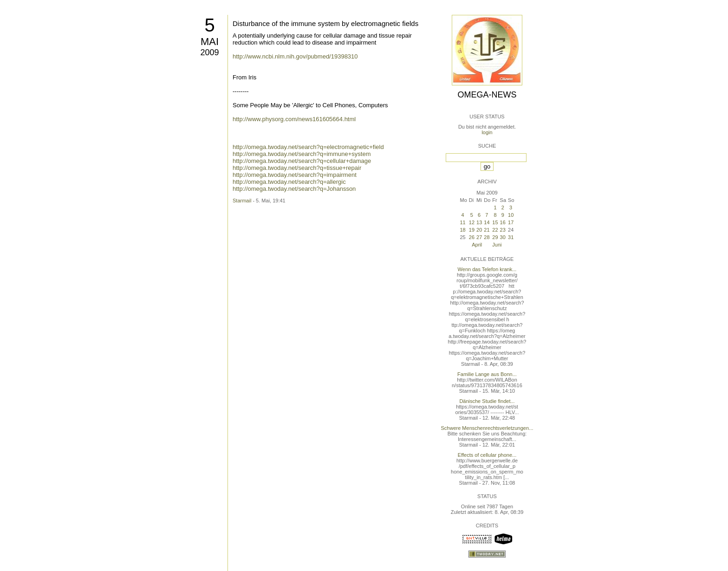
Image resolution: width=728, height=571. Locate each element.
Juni (497, 245)
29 (495, 237)
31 (511, 237)
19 (472, 230)
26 (472, 237)
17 (511, 222)
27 (479, 237)
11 (462, 222)
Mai (210, 42)
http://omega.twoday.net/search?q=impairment (295, 175)
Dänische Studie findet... (487, 401)
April (477, 245)
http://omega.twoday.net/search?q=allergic (289, 182)
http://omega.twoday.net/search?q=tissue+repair (297, 168)
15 (495, 222)
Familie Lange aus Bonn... (487, 374)
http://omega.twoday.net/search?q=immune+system (302, 154)
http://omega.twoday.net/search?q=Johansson (294, 189)
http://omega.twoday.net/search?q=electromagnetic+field (308, 147)
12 (472, 222)
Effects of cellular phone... (487, 455)
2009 (209, 52)
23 (503, 230)
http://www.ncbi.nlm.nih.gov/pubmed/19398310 (295, 56)
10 (511, 215)
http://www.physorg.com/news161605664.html (294, 119)
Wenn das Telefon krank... (487, 269)
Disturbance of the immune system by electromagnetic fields (325, 23)
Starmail (242, 201)
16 (503, 222)
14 (487, 222)
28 (487, 237)
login (487, 132)
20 (479, 230)
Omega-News (487, 95)
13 (479, 222)
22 (495, 230)
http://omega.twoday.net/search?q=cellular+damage (302, 161)
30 (503, 237)
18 (462, 230)
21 (487, 230)
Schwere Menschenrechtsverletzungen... (487, 428)
